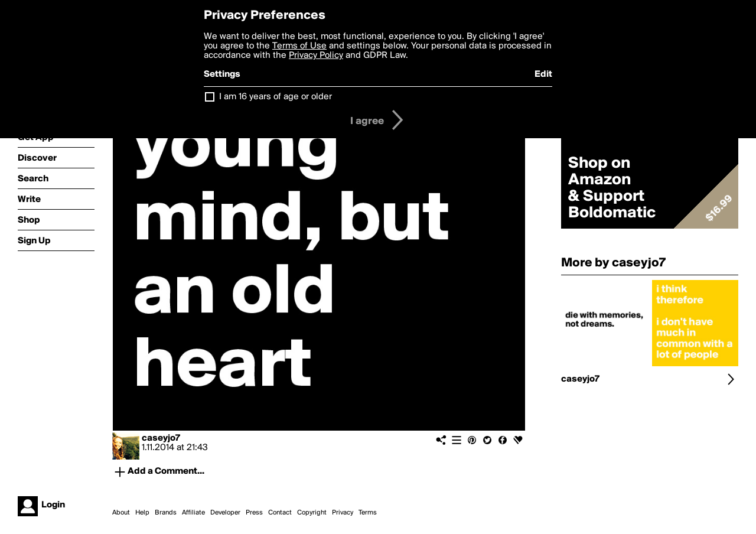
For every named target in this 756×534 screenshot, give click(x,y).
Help (142, 513)
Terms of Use (299, 46)
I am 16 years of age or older (276, 97)
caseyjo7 (161, 438)
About (121, 513)
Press (254, 513)
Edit (543, 74)
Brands (166, 513)
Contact (280, 513)
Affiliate (193, 513)
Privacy (343, 513)
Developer (225, 513)
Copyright (312, 513)
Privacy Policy (316, 56)
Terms (368, 513)
